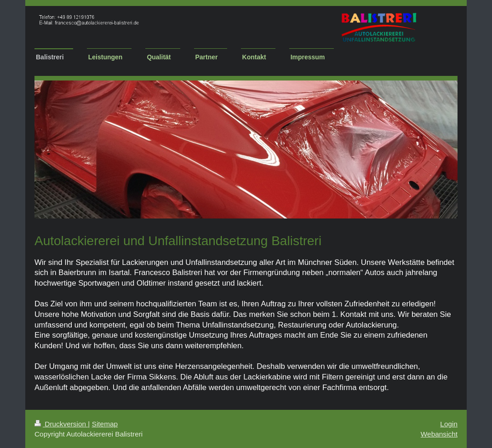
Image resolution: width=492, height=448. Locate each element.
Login (449, 424)
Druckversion (61, 424)
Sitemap (105, 424)
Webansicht (439, 434)
